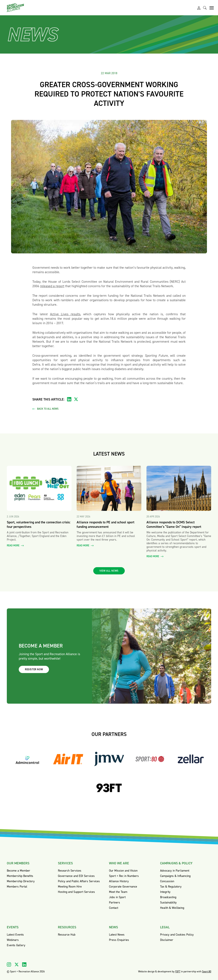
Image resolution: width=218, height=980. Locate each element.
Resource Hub (67, 935)
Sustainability (168, 903)
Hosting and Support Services (76, 892)
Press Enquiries (119, 940)
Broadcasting (168, 897)
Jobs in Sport (117, 897)
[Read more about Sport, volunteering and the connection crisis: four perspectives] (39, 488)
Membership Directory (21, 881)
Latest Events (15, 935)
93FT (178, 971)
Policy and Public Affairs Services (79, 881)
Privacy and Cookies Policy (177, 935)
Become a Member (19, 871)
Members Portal (17, 887)
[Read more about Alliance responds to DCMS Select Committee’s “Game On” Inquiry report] (179, 488)
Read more (15, 546)
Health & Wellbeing (172, 908)
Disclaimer (167, 940)
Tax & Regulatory (171, 887)
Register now (34, 669)
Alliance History (119, 881)
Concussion (167, 881)
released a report (52, 286)
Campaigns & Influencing (175, 876)
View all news (109, 571)
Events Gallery (16, 945)
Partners (115, 903)
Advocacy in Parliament (175, 871)
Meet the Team (118, 892)
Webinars (13, 940)
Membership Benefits (20, 876)
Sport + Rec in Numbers (124, 876)
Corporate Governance (123, 887)
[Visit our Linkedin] (24, 964)
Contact (114, 908)
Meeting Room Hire (70, 887)
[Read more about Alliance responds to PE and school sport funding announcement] (109, 488)
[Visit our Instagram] (9, 964)
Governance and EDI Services (76, 876)
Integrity (165, 892)
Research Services (70, 871)
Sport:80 (207, 971)
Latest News (117, 935)
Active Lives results (65, 314)
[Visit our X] (17, 964)
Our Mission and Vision (123, 871)
